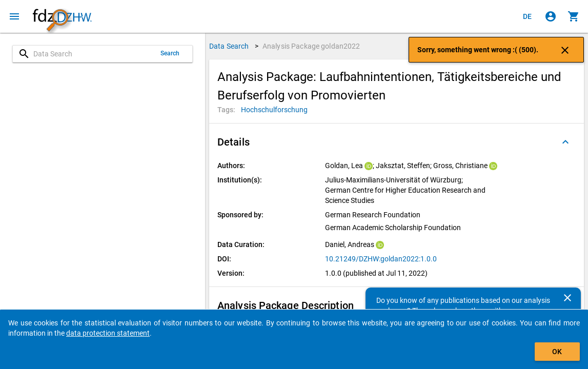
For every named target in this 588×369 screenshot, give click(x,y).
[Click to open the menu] (14, 16)
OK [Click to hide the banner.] (557, 352)
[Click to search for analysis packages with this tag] (274, 110)
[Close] (567, 298)
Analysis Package (311, 46)
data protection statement (108, 333)
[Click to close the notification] (565, 50)
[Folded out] (565, 142)
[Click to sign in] (551, 16)
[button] (397, 142)
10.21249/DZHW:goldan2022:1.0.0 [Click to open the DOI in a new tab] (381, 259)
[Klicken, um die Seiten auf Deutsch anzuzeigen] (528, 16)
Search (170, 53)
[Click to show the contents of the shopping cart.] (574, 16)
